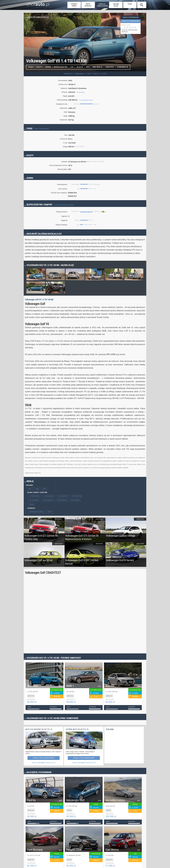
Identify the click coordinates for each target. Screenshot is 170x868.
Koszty (39, 67)
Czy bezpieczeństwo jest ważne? (64, 205)
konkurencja (123, 67)
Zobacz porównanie (131, 17)
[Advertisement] (124, 746)
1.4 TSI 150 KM (76, 496)
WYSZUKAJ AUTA (50, 763)
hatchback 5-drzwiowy (36, 512)
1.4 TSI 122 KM (48, 496)
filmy (130, 4)
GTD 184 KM (75, 500)
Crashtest (110, 67)
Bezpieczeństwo (61, 67)
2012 (30, 489)
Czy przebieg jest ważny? (86, 100)
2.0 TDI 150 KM (62, 500)
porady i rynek (74, 5)
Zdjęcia (80, 67)
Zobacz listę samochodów (43, 758)
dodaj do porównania (131, 21)
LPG (72, 67)
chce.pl (35, 3)
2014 (45, 489)
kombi (50, 512)
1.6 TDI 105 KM (48, 500)
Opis (88, 67)
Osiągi (31, 67)
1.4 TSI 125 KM (62, 496)
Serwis (48, 67)
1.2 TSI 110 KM (34, 496)
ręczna (32, 505)
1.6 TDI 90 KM (34, 500)
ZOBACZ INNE (36, 763)
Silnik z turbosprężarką (42, 129)
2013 (37, 489)
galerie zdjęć (116, 5)
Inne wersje (97, 67)
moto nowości (88, 5)
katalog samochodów (102, 5)
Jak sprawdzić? (81, 92)
